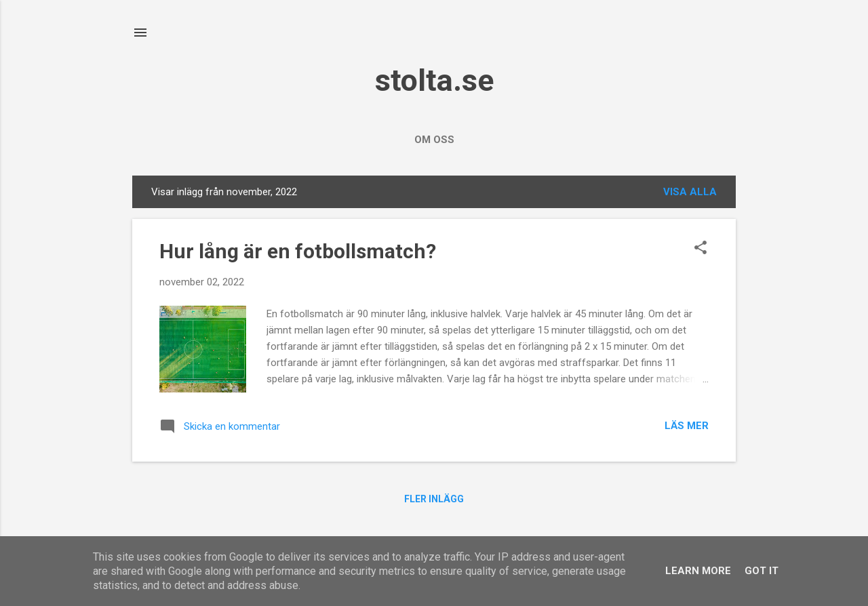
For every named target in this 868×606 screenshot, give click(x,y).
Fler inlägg (434, 499)
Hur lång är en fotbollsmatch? (298, 251)
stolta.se (434, 80)
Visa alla (690, 192)
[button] (701, 249)
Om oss (434, 140)
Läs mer (687, 426)
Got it (762, 571)
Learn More (698, 571)
